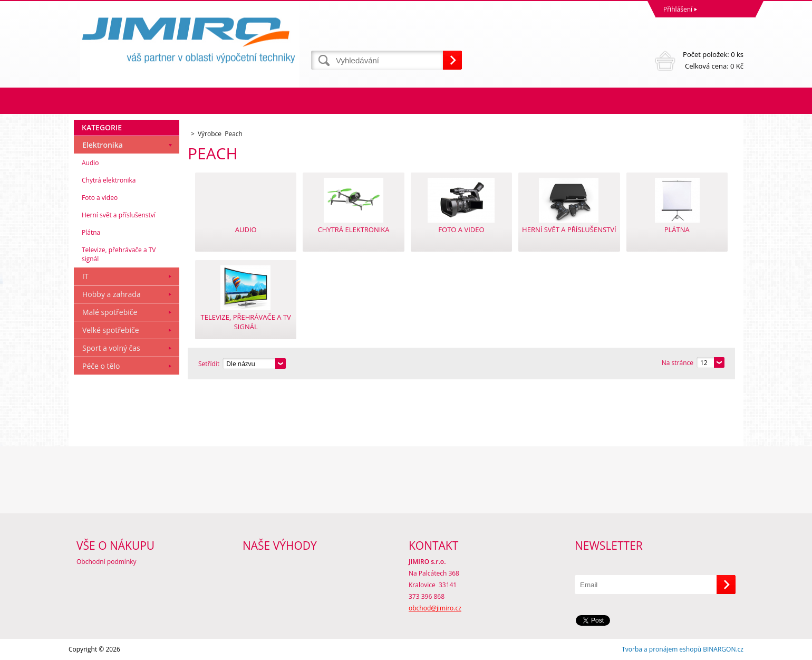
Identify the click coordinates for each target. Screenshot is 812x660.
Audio (90, 163)
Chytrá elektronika (109, 180)
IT (85, 276)
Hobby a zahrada (112, 294)
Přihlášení (678, 9)
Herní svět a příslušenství (119, 215)
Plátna (91, 232)
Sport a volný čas (111, 348)
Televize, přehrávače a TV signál (119, 254)
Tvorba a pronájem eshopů (661, 649)
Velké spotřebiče (111, 330)
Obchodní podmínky (107, 562)
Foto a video (100, 198)
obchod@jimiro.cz (435, 608)
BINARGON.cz (723, 649)
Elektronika (103, 145)
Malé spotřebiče (110, 312)
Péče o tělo (101, 366)
